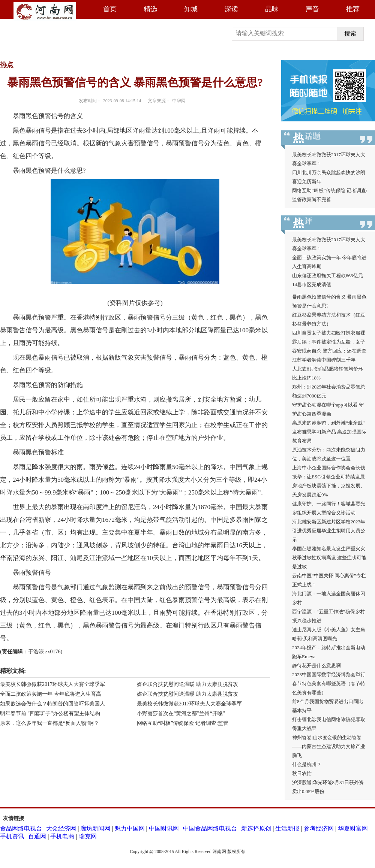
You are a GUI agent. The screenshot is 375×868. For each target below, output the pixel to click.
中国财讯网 (164, 828)
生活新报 (287, 828)
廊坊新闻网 (95, 828)
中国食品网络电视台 (210, 828)
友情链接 (13, 818)
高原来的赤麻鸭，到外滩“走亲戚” (328, 423)
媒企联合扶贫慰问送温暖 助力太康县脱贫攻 (187, 684)
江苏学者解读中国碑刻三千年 (324, 360)
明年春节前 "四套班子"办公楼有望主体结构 (50, 713)
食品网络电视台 (21, 828)
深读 (231, 9)
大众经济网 (61, 828)
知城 (191, 9)
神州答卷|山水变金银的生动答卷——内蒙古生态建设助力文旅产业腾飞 (329, 746)
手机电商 (62, 836)
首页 (110, 9)
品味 (272, 9)
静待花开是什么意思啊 (316, 666)
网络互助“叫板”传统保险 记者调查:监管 (183, 723)
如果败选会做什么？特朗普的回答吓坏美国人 (52, 704)
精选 (150, 9)
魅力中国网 (130, 828)
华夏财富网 (353, 828)
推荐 (353, 9)
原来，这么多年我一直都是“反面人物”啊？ (49, 723)
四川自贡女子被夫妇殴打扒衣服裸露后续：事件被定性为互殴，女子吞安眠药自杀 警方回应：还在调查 (329, 342)
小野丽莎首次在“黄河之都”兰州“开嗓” (181, 713)
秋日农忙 (302, 773)
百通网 (37, 836)
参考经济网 (319, 828)
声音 (312, 9)
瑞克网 (88, 836)
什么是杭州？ (307, 764)
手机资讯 (12, 836)
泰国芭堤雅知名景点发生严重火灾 (329, 549)
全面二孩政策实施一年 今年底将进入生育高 (51, 694)
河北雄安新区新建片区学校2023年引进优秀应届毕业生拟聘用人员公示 (329, 531)
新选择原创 (256, 828)
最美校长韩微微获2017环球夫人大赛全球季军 (52, 684)
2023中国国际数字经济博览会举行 (329, 675)
